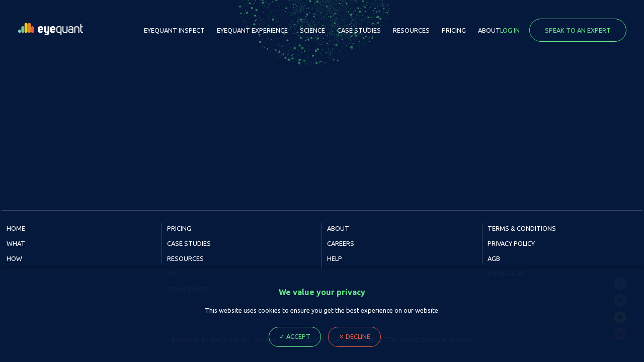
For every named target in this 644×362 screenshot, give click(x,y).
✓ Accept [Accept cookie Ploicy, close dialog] (295, 336)
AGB (494, 258)
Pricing (454, 30)
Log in (510, 30)
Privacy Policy (511, 243)
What (16, 243)
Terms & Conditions (522, 228)
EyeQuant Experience (252, 30)
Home (16, 228)
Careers (341, 243)
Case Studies (359, 30)
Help (335, 258)
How (14, 258)
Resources (411, 30)
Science (312, 30)
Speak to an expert (578, 30)
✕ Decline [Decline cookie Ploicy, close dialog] (354, 336)
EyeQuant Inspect (174, 30)
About (489, 30)
